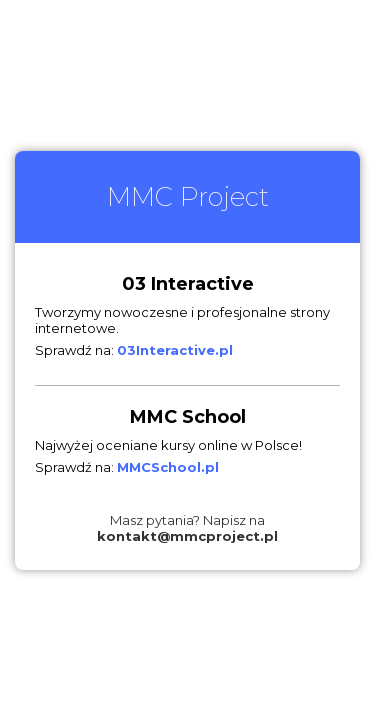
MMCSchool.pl (168, 467)
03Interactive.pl (175, 350)
